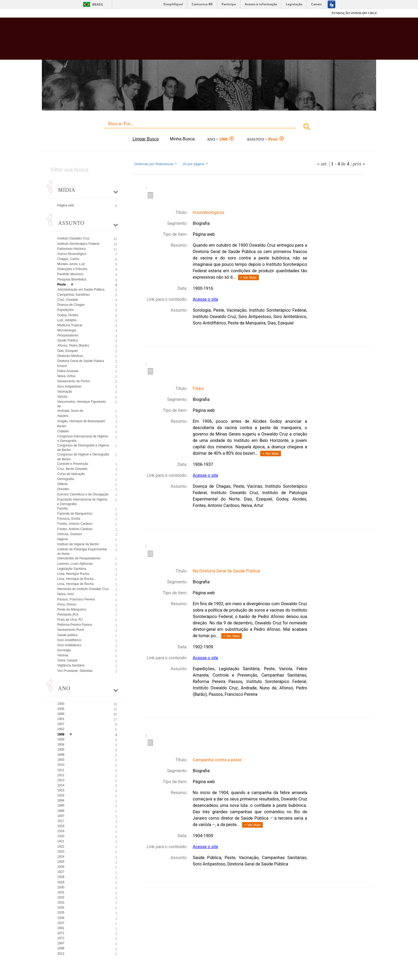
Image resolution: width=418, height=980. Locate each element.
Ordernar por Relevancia (156, 164)
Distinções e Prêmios (72, 269)
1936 (61, 918)
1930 (61, 887)
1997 (61, 943)
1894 (61, 800)
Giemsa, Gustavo (70, 534)
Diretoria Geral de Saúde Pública (81, 361)
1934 (61, 908)
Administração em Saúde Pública (81, 290)
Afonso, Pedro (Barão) (73, 345)
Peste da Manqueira (72, 609)
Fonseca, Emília (69, 519)
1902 (61, 729)
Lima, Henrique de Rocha (75, 584)
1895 (61, 806)
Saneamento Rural (71, 630)
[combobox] (209, 127)
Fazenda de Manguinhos (75, 514)
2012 (61, 954)
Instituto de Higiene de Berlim (78, 544)
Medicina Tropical (70, 325)
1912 (61, 775)
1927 (61, 872)
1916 (61, 795)
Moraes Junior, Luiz (71, 264)
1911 (61, 770)
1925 (61, 862)
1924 (61, 857)
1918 (61, 826)
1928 (61, 877)
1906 (61, 709)
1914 (61, 785)
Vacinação (65, 392)
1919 (61, 831)
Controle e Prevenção (73, 464)
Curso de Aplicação (71, 474)
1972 (61, 938)
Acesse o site (205, 299)
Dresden (63, 489)
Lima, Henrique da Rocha (75, 579)
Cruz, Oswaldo (68, 300)
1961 (61, 928)
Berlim (62, 426)
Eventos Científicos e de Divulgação (83, 494)
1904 (61, 745)
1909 (61, 739)
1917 (61, 821)
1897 (61, 816)
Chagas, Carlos (68, 259)
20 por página (196, 164)
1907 (61, 724)
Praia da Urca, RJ (70, 620)
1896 (61, 811)
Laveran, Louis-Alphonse (75, 564)
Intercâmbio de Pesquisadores (79, 558)
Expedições (66, 310)
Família (63, 509)
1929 (61, 882)
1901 (61, 719)
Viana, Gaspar (68, 660)
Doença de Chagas (71, 305)
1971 (61, 933)
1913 (61, 780)
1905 (61, 750)
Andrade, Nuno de (70, 411)
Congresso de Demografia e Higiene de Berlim (83, 448)
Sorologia (64, 650)
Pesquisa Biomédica (72, 279)
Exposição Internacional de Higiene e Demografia (82, 502)
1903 (61, 760)
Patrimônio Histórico (72, 249)
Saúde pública (67, 635)
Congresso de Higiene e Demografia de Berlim (83, 457)
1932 (61, 897)
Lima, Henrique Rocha (73, 574)
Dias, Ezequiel (68, 351)
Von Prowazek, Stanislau (75, 671)
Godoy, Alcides (68, 315)
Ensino (62, 366)
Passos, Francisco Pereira (76, 599)
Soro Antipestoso (69, 387)
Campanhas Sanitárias (73, 295)
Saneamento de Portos (74, 381)
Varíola (62, 397)
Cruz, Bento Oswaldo (72, 469)
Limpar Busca (146, 139)
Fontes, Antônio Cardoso (75, 529)
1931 (61, 892)
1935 (61, 913)
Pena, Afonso (67, 604)
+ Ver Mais (248, 277)
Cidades (63, 431)
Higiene (63, 539)
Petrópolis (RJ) (68, 615)
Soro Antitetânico (69, 645)
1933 (61, 902)
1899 (61, 714)
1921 (61, 841)
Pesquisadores (68, 335)
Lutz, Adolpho (67, 320)
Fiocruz (54, 13)
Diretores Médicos (70, 356)
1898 (61, 755)
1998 (61, 948)
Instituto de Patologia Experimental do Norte (82, 552)
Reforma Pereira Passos (75, 625)
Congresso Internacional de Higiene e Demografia (83, 439)
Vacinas (63, 655)
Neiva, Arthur (67, 376)
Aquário (63, 416)
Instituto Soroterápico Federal (78, 244)
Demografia (66, 479)
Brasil (98, 4)
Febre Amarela (68, 371)
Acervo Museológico (72, 254)
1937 (61, 923)
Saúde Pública (68, 340)
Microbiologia (67, 330)
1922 (61, 847)
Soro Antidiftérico (69, 640)
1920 (61, 836)
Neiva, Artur (66, 594)
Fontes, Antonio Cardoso (75, 524)
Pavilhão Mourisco (70, 274)
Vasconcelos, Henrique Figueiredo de (82, 404)
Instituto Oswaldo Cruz (73, 238)
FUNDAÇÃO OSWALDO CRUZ (354, 13)
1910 (61, 765)
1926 (61, 867)
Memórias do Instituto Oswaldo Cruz (83, 589)
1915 (61, 790)
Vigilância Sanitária (71, 665)
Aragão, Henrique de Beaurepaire (81, 421)
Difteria (62, 484)
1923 (61, 852)
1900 (61, 704)
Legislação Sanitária (72, 569)
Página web (66, 205)
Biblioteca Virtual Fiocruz (180, 41)
